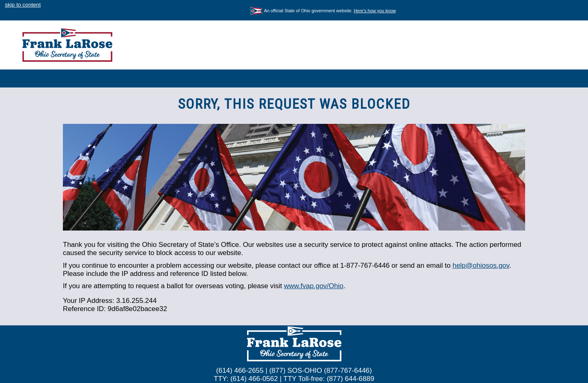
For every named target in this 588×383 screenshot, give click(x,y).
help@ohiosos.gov (481, 265)
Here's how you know (375, 11)
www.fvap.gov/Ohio (314, 286)
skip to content (23, 5)
